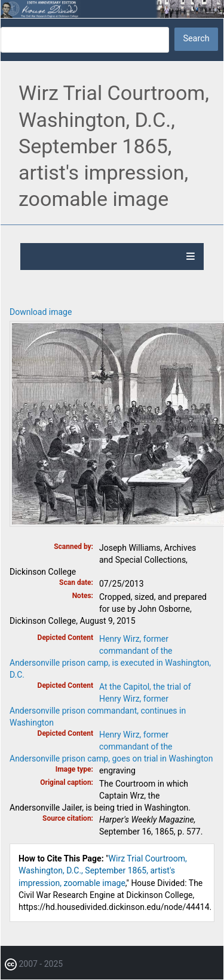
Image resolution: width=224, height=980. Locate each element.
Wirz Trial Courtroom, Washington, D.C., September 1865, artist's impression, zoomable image (103, 870)
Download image (41, 312)
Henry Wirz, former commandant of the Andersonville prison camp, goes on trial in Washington (111, 747)
